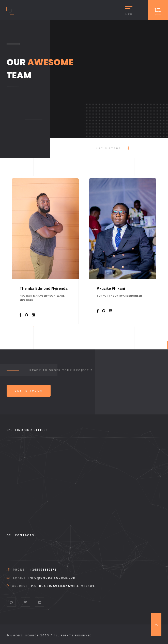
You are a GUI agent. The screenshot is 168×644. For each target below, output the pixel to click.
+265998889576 (43, 570)
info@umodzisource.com (52, 578)
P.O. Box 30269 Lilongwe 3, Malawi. (63, 586)
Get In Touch (29, 391)
